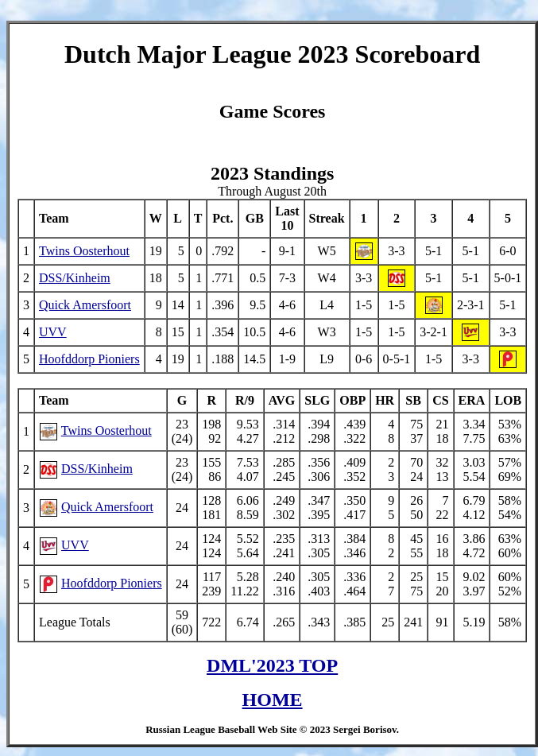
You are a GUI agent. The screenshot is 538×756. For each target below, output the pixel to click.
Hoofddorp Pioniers (89, 361)
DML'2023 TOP (272, 668)
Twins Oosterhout (84, 253)
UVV (53, 334)
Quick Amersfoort (85, 307)
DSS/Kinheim (75, 280)
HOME (273, 702)
